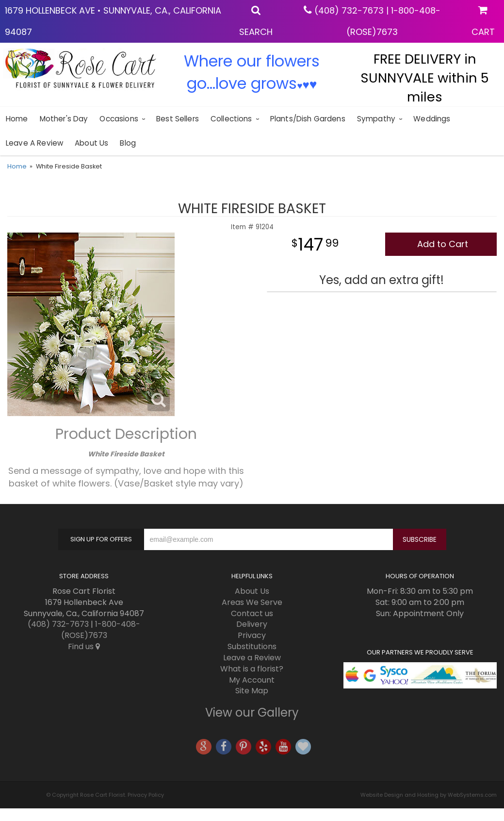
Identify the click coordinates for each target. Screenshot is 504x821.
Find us (84, 646)
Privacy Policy (146, 795)
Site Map (252, 691)
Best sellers (178, 119)
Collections (231, 119)
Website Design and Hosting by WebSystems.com (429, 795)
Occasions (119, 119)
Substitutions (252, 646)
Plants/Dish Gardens (308, 119)
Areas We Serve (252, 602)
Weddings (432, 119)
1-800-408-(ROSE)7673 (101, 630)
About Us (91, 143)
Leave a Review (34, 143)
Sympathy (376, 119)
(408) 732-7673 (349, 10)
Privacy (252, 635)
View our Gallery (252, 712)
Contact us (252, 613)
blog (128, 143)
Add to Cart (443, 244)
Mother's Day (64, 119)
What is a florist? (252, 669)
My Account (252, 680)
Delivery (252, 624)
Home (17, 119)
